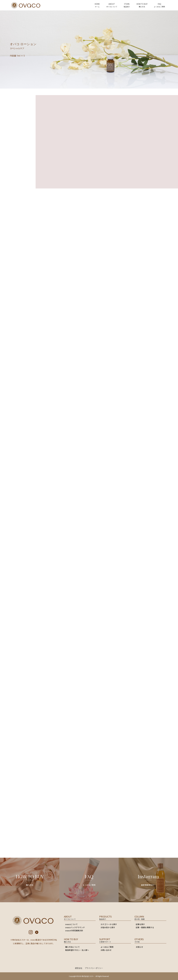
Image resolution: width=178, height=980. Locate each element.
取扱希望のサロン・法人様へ (77, 950)
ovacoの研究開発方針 (74, 931)
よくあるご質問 (107, 947)
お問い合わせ (106, 950)
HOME (97, 4)
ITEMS (127, 4)
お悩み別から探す (108, 927)
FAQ (159, 4)
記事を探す (140, 924)
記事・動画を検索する (145, 927)
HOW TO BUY (142, 4)
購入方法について (72, 947)
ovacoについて (71, 924)
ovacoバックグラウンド (75, 927)
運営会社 (79, 968)
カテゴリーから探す (109, 924)
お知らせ (139, 947)
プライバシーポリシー (94, 968)
